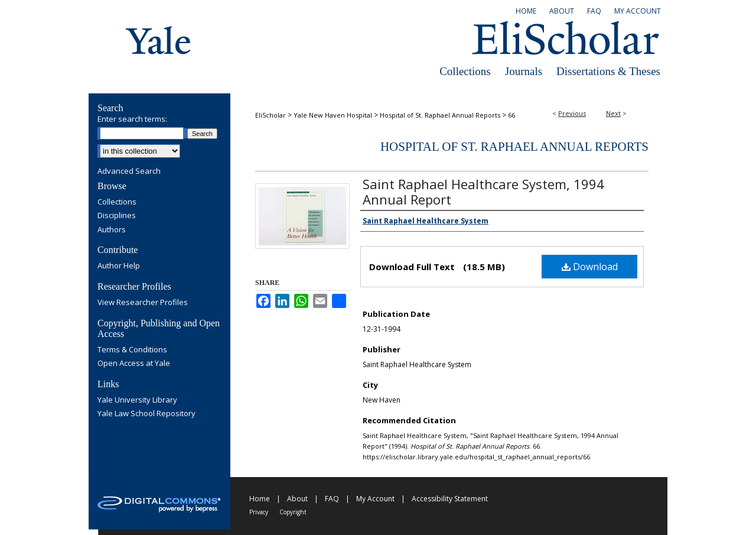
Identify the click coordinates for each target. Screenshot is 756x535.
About (297, 499)
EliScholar (271, 115)
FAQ (332, 499)
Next (613, 113)
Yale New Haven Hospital (333, 115)
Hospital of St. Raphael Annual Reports (440, 115)
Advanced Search (129, 171)
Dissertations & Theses (608, 71)
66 (511, 115)
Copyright (293, 512)
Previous (572, 113)
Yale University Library (137, 400)
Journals (524, 71)
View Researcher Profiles (143, 303)
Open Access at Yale (134, 364)
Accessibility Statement (450, 499)
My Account (375, 499)
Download (590, 267)
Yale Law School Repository (146, 414)
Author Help (119, 266)
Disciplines (117, 216)
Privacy (259, 512)
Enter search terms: (132, 119)
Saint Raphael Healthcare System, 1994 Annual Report (483, 192)
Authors (112, 230)
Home (260, 499)
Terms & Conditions (132, 350)
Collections (465, 71)
